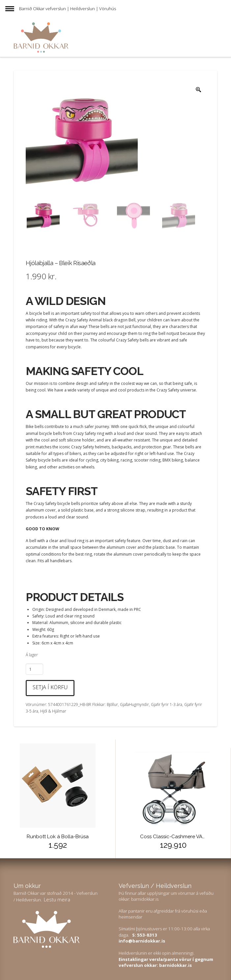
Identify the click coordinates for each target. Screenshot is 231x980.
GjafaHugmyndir (134, 704)
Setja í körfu (50, 687)
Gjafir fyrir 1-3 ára (167, 704)
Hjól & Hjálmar (53, 711)
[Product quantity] (34, 669)
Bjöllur (112, 704)
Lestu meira (57, 899)
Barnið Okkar (32, 9)
